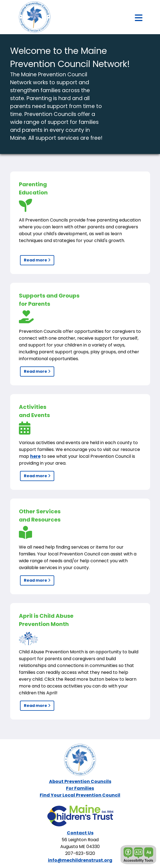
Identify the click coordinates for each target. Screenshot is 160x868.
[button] (138, 855)
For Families (80, 788)
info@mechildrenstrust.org (80, 860)
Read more (37, 260)
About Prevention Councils (80, 781)
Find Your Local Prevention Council (80, 795)
